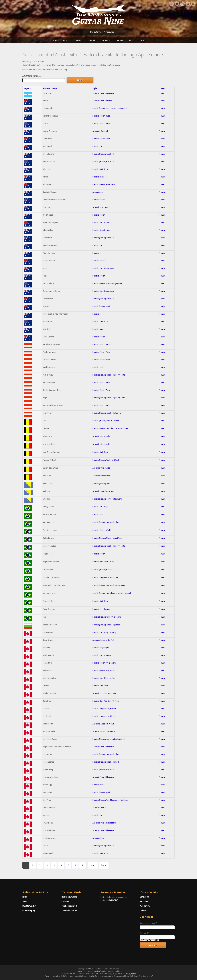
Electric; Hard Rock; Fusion (103, 562)
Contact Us (144, 897)
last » (104, 865)
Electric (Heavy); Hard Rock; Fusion (107, 413)
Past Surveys (145, 906)
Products (107, 40)
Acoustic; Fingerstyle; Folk (103, 640)
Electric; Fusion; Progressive (104, 663)
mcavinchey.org (29, 911)
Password (144, 933)
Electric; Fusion (99, 200)
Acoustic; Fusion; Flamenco (104, 731)
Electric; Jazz (98, 253)
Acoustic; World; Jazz (101, 468)
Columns (78, 40)
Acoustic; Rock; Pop (101, 207)
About (25, 901)
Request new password (149, 940)
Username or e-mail (148, 923)
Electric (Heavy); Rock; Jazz (104, 184)
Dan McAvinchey (29, 906)
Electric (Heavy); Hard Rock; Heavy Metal (109, 375)
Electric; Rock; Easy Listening (104, 632)
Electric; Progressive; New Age (105, 577)
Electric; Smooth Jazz (101, 230)
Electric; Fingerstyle (101, 648)
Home (55, 40)
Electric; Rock (98, 146)
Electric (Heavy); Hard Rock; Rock (106, 762)
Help (131, 40)
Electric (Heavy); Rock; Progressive (107, 617)
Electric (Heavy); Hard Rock (103, 154)
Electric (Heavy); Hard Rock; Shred (106, 522)
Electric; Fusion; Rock (101, 139)
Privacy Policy (131, 974)
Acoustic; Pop (98, 838)
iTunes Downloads (69, 897)
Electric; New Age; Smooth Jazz (106, 701)
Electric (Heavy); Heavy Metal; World (107, 499)
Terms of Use (113, 974)
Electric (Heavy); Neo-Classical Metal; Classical (112, 593)
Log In (142, 40)
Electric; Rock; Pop (100, 507)
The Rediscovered (69, 906)
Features (92, 40)
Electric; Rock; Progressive (103, 268)
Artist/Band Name (50, 88)
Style (95, 88)
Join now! (114, 900)
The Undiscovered (69, 911)
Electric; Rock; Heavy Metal (104, 678)
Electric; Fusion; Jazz (101, 116)
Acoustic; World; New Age (103, 491)
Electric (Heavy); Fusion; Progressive (107, 283)
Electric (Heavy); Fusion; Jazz (104, 570)
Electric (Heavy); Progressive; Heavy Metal (110, 108)
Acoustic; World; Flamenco (103, 94)
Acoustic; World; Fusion (102, 101)
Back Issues (144, 901)
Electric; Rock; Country (102, 655)
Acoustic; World (99, 808)
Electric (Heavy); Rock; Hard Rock (106, 421)
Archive (120, 40)
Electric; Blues (98, 329)
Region (28, 88)
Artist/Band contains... (31, 76)
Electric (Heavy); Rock (101, 306)
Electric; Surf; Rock (100, 169)
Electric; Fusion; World (102, 530)
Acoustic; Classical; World (103, 724)
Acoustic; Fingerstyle (101, 436)
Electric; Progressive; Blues (104, 716)
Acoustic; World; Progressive (104, 823)
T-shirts (143, 911)
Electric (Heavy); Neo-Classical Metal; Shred (110, 428)
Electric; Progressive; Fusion (104, 709)
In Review (65, 901)
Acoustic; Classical (100, 131)
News (66, 40)
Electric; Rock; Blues (101, 223)
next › (93, 865)
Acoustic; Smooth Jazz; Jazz (104, 693)
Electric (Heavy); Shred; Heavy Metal (107, 538)
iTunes (162, 88)
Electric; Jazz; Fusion (101, 609)
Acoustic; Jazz (98, 192)
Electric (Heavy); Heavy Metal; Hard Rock (109, 739)
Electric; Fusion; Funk (101, 352)
